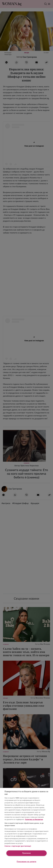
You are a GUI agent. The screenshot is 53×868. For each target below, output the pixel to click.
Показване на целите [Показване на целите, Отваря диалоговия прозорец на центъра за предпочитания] (26, 862)
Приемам (27, 853)
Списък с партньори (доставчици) (18, 846)
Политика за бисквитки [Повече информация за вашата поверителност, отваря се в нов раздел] (34, 819)
